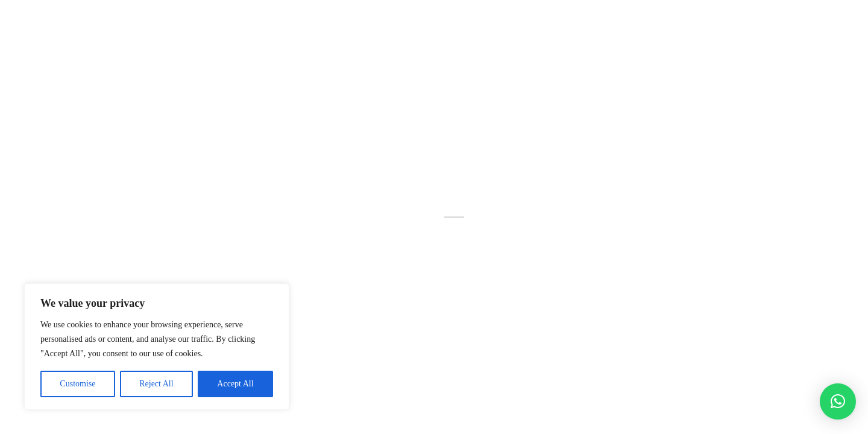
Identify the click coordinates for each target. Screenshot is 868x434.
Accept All (235, 384)
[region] (157, 347)
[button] (838, 401)
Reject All (156, 384)
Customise (77, 384)
